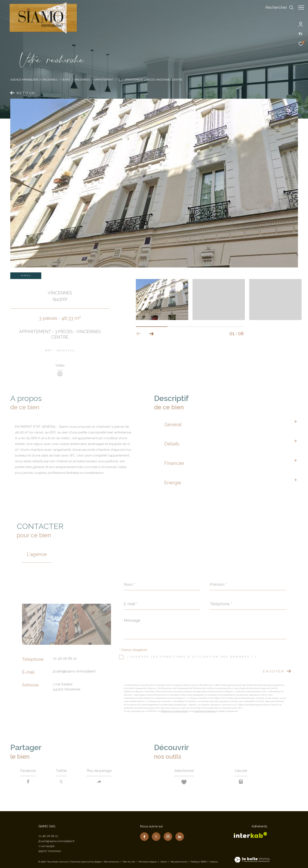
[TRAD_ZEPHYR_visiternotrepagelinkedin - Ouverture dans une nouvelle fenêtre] (180, 837)
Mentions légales (148, 862)
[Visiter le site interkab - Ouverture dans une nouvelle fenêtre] (250, 835)
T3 (119, 80)
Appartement (104, 80)
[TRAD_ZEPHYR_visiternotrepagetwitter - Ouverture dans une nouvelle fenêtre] (156, 837)
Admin (164, 862)
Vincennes (82, 80)
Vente (66, 80)
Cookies (214, 862)
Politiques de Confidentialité (174, 711)
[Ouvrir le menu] (301, 7)
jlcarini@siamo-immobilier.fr (74, 671)
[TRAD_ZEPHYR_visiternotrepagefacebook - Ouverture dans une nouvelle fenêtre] (144, 837)
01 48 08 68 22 (65, 659)
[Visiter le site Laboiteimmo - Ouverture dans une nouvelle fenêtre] (252, 860)
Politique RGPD (199, 862)
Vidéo (60, 366)
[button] (152, 334)
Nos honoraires (112, 862)
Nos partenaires (179, 862)
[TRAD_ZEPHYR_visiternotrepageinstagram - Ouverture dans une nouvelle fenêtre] (168, 837)
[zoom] (162, 300)
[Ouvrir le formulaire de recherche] (277, 7)
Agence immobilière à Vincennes (34, 80)
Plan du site (129, 862)
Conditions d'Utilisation (205, 711)
